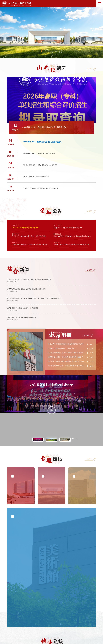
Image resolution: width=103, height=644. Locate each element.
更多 (73, 388)
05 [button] (60, 51)
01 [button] (42, 51)
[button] (38, 135)
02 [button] (47, 51)
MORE (89, 69)
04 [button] (56, 51)
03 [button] (52, 53)
